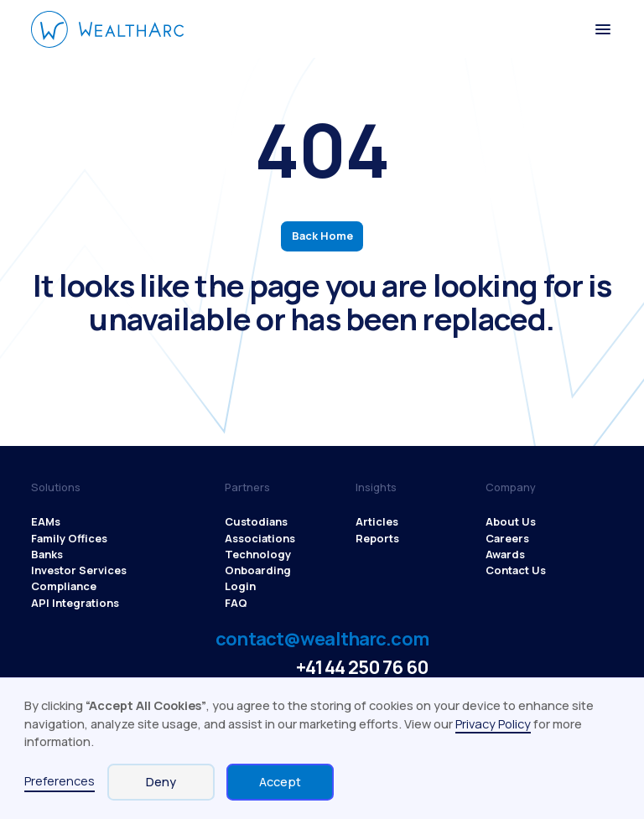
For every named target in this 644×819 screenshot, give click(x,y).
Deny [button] (161, 781)
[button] (602, 29)
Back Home (322, 236)
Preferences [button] (60, 780)
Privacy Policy (493, 723)
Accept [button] (280, 781)
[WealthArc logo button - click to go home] (108, 29)
